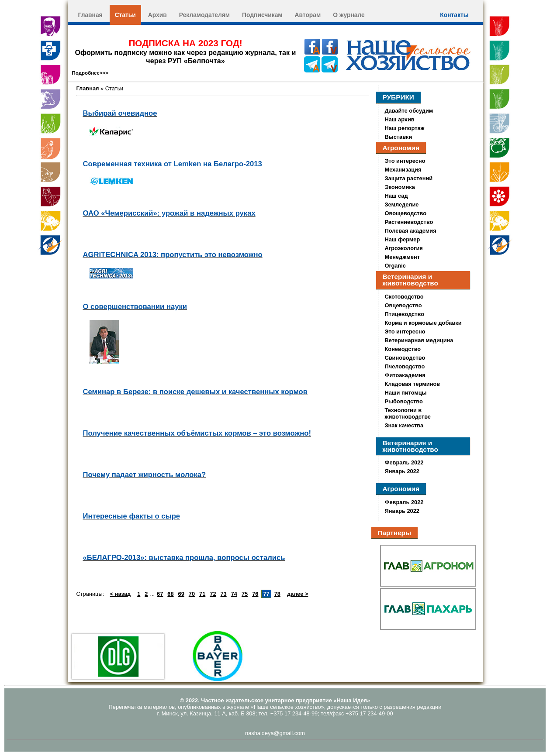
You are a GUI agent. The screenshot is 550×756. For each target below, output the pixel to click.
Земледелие (402, 204)
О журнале (349, 15)
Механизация (403, 170)
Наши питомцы (406, 393)
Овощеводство (406, 213)
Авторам (308, 15)
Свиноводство (405, 358)
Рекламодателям (204, 15)
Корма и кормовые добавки (423, 323)
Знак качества (404, 425)
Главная (90, 15)
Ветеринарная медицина (419, 340)
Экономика (400, 187)
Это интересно (405, 161)
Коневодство (403, 349)
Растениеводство (409, 222)
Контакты (454, 15)
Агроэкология (404, 248)
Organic (395, 266)
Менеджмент (402, 257)
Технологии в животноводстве (408, 413)
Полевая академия (411, 231)
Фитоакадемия (405, 375)
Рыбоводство (404, 401)
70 (192, 594)
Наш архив (400, 119)
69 (181, 594)
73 (224, 594)
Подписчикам (262, 15)
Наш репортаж (405, 128)
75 (245, 594)
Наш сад (396, 196)
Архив (157, 15)
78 (277, 594)
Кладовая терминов (413, 384)
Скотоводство (404, 297)
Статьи (125, 15)
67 (160, 594)
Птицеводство (405, 314)
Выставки (399, 137)
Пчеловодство (405, 366)
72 (213, 594)
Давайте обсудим (409, 111)
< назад (120, 594)
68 (170, 594)
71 (202, 594)
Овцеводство (403, 305)
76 (255, 594)
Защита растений (409, 178)
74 (234, 594)
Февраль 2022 (404, 462)
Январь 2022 (402, 471)
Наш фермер (403, 239)
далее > (297, 594)
